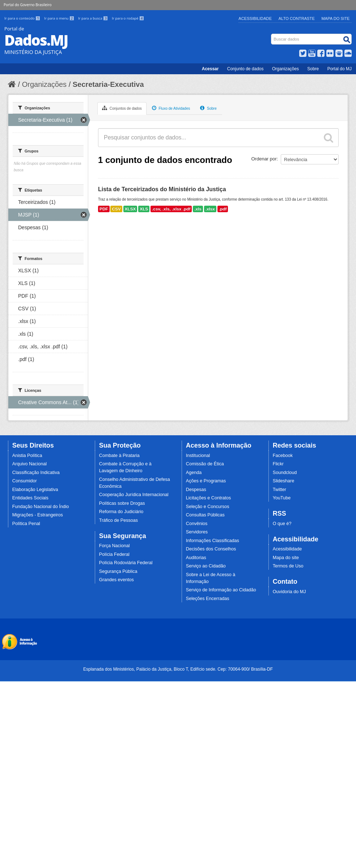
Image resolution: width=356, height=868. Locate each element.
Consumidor (25, 481)
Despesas (196, 490)
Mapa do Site (336, 18)
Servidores (197, 532)
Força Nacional (115, 546)
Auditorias (196, 558)
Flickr (278, 464)
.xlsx (210, 209)
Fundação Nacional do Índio (41, 507)
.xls (198, 209)
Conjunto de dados (245, 69)
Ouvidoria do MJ (289, 592)
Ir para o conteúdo (23, 18)
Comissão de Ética (205, 464)
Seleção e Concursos (208, 507)
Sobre (313, 69)
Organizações (285, 69)
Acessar (210, 69)
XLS (144, 209)
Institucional (198, 456)
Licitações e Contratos (209, 498)
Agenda (194, 473)
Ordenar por (264, 159)
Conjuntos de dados (122, 108)
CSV (116, 209)
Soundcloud (285, 473)
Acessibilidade (255, 18)
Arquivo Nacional (29, 464)
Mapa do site (286, 558)
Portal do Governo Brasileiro (27, 5)
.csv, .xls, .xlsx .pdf (171, 209)
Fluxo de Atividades (171, 108)
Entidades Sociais (30, 498)
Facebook (283, 456)
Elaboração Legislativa (35, 490)
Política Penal (26, 524)
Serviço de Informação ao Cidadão (221, 590)
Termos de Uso (288, 566)
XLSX (130, 209)
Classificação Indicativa (36, 473)
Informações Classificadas (213, 541)
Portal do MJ (340, 69)
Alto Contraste (297, 18)
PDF (104, 209)
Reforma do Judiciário (121, 512)
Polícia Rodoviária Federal (126, 563)
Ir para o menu (60, 18)
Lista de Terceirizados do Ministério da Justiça (162, 189)
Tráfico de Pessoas (118, 520)
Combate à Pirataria (119, 456)
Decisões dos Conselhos (211, 549)
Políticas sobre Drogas (122, 503)
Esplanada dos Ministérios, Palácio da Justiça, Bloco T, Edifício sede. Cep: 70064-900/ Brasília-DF (178, 669)
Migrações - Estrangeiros (38, 515)
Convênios (197, 524)
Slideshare (284, 481)
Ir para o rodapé (128, 18)
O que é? (282, 524)
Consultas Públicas (205, 515)
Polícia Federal (114, 554)
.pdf (223, 209)
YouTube (282, 498)
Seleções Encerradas (208, 599)
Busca (272, 35)
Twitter (279, 490)
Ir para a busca (94, 18)
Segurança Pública (118, 571)
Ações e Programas (206, 481)
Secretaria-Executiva (108, 84)
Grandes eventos (116, 580)
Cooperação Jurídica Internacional (134, 495)
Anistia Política (27, 456)
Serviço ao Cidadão (206, 566)
